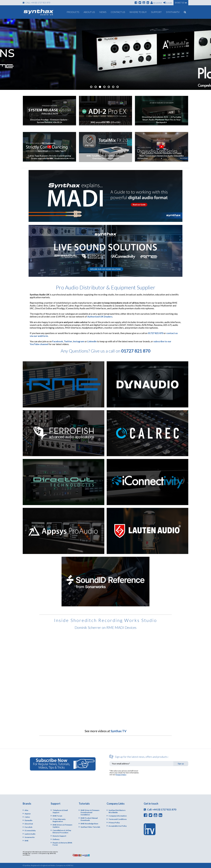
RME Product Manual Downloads (89, 819)
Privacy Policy (121, 775)
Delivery (56, 839)
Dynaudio (28, 820)
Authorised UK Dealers (100, 316)
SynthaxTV (173, 12)
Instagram (79, 341)
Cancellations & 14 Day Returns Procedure (62, 831)
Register (156, 3)
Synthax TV (119, 731)
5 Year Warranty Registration (59, 820)
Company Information (118, 816)
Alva (26, 810)
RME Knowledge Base (89, 824)
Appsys (28, 814)
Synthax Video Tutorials (90, 827)
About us (89, 12)
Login (168, 3)
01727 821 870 (156, 333)
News (103, 12)
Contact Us (118, 12)
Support (156, 12)
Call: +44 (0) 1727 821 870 (36, 3)
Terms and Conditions (118, 819)
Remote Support (59, 836)
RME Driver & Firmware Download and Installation (90, 812)
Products (73, 12)
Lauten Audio (30, 834)
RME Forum (57, 816)
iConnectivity (30, 830)
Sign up (181, 764)
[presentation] (166, 776)
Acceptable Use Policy (118, 826)
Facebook (58, 341)
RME (27, 841)
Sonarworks (30, 837)
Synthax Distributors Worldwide (117, 811)
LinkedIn (92, 341)
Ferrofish (28, 827)
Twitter (68, 341)
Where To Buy (138, 12)
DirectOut (29, 824)
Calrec (27, 817)
